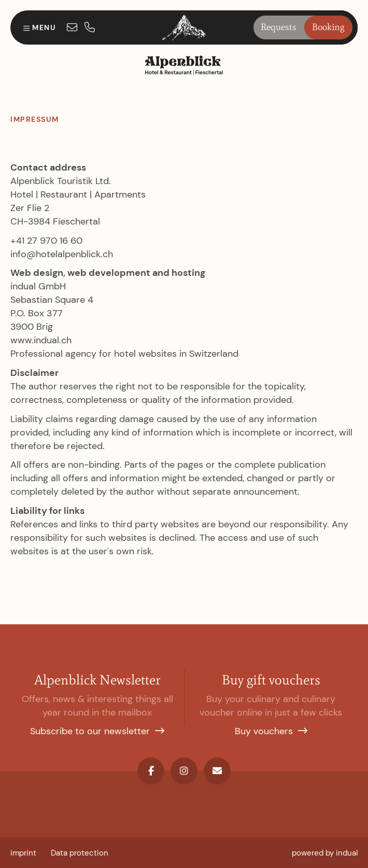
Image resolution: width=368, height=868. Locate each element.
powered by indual (325, 853)
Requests (279, 27)
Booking (328, 27)
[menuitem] (23, 853)
